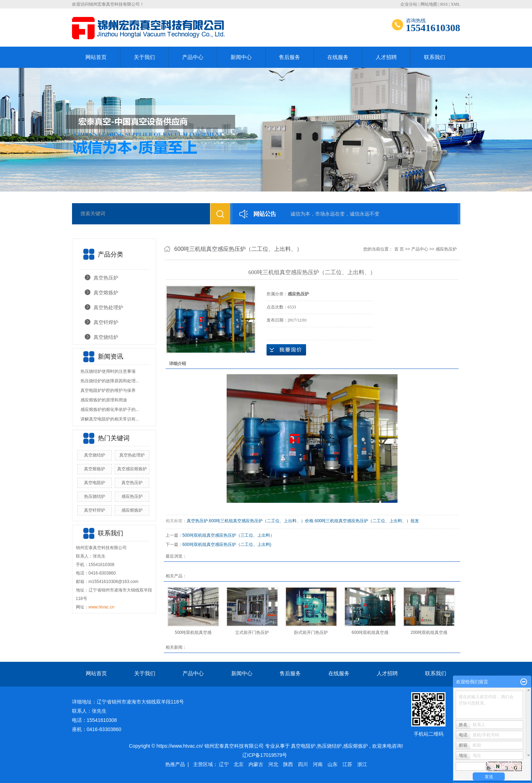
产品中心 (193, 57)
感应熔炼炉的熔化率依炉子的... (110, 410)
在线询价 (286, 350)
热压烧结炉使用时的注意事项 (108, 371)
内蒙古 (256, 764)
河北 (273, 764)
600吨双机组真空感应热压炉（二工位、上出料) (227, 544)
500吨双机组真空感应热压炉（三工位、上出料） (228, 535)
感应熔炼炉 (132, 510)
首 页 (399, 249)
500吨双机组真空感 (193, 632)
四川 (303, 764)
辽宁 (224, 764)
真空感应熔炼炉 (132, 469)
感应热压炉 (132, 496)
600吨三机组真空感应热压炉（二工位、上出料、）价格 (261, 521)
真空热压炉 (106, 278)
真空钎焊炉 (106, 322)
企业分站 (409, 4)
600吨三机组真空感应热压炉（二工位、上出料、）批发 (367, 521)
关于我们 (144, 57)
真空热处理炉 (108, 307)
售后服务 (289, 57)
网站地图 (429, 4)
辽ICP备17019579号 (265, 755)
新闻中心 (241, 57)
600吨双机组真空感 (370, 632)
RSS (444, 4)
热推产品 (175, 764)
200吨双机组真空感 (429, 632)
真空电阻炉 (95, 483)
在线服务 (338, 57)
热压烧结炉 (95, 496)
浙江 (362, 764)
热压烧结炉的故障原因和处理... (110, 381)
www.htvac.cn (101, 607)
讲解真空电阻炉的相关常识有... (110, 419)
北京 (239, 764)
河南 (318, 764)
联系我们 (435, 57)
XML (456, 4)
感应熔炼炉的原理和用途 (104, 400)
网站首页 (96, 57)
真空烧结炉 (106, 337)
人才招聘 (386, 57)
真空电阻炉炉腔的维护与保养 (108, 390)
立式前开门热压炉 (252, 632)
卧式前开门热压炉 (311, 632)
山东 (333, 764)
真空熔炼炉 (106, 293)
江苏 (347, 764)
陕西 (288, 764)
